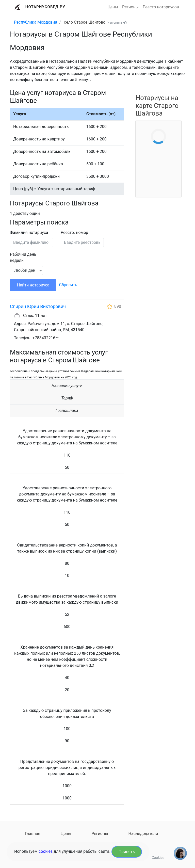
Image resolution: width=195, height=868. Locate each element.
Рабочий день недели (23, 257)
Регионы (130, 7)
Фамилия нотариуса (29, 232)
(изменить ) (117, 22)
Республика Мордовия (36, 22)
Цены (113, 7)
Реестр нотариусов (161, 7)
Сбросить (68, 285)
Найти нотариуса (33, 285)
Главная (33, 834)
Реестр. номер (74, 232)
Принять (127, 852)
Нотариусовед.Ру (45, 7)
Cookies (158, 858)
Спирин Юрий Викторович (38, 306)
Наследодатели (143, 834)
